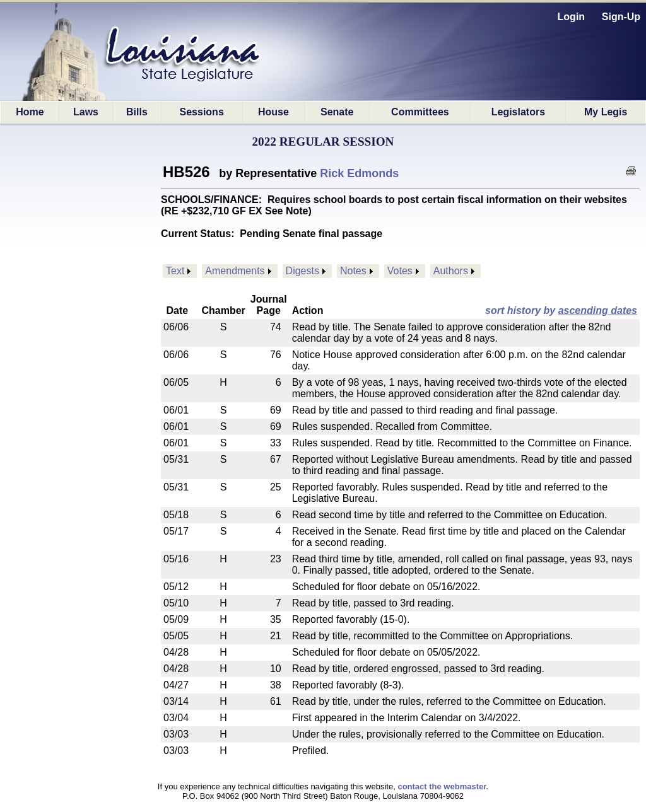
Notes (353, 271)
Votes (400, 271)
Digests (302, 271)
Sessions (202, 112)
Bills (137, 112)
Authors (451, 271)
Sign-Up (621, 17)
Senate (337, 112)
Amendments (235, 271)
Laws (86, 112)
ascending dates (598, 310)
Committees (420, 112)
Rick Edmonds (359, 173)
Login (572, 17)
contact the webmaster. (443, 786)
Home (30, 112)
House (273, 112)
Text (175, 271)
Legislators (518, 112)
